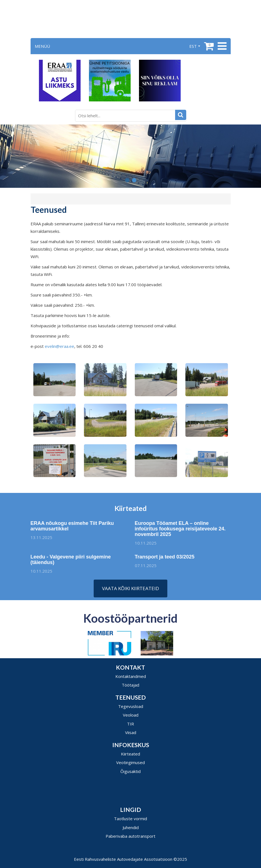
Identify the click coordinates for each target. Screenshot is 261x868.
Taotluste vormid (130, 819)
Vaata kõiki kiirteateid (130, 588)
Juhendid (131, 827)
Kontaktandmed (131, 676)
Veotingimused (130, 762)
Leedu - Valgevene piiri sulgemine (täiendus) (71, 562)
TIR (130, 724)
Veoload (131, 715)
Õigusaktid (130, 771)
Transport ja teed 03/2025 (167, 557)
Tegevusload (131, 706)
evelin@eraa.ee (59, 346)
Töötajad (130, 685)
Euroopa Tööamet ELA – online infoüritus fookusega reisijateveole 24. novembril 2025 (180, 531)
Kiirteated (130, 754)
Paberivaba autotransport (130, 836)
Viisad (131, 732)
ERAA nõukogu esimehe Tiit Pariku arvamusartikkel (70, 526)
